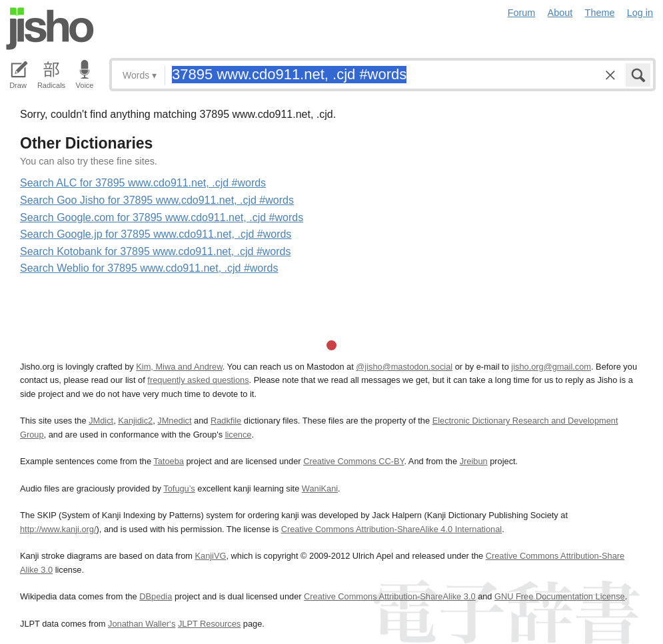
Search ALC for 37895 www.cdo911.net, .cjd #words (143, 183)
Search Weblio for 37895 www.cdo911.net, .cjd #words (149, 268)
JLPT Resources (209, 624)
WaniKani (320, 488)
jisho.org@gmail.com (551, 367)
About (560, 13)
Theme (600, 13)
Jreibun (474, 461)
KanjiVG (210, 556)
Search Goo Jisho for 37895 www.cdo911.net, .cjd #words (157, 200)
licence (239, 435)
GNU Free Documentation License (560, 596)
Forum (522, 13)
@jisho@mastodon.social (404, 367)
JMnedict (174, 421)
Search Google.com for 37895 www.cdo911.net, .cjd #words (162, 217)
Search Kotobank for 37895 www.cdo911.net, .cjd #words (155, 251)
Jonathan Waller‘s (142, 624)
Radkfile (226, 421)
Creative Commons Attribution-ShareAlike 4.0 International (391, 529)
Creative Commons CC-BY (353, 461)
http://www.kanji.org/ (58, 529)
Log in (640, 13)
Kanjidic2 (135, 421)
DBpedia (156, 596)
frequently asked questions (198, 380)
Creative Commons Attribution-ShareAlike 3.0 (389, 596)
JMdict (101, 421)
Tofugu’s (179, 488)
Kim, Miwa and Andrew (179, 367)
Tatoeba (169, 461)
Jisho (50, 29)
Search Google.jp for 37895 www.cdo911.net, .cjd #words (156, 234)
